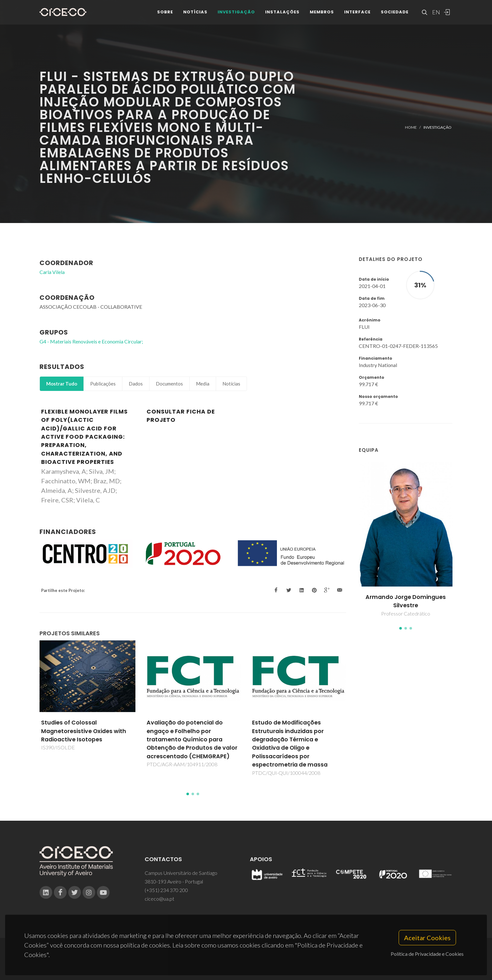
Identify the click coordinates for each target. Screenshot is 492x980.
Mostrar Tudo (62, 384)
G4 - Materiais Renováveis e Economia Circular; (91, 341)
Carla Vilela (52, 272)
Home (411, 127)
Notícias (195, 16)
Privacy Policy (246, 963)
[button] (401, 628)
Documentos (169, 384)
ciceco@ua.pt (159, 899)
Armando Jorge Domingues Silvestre (406, 601)
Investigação (236, 16)
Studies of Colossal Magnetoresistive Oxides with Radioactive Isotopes (84, 731)
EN (435, 16)
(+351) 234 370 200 (166, 890)
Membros (322, 16)
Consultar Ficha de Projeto (181, 416)
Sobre (165, 16)
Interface (357, 16)
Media (203, 384)
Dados (136, 384)
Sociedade (395, 16)
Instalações (282, 16)
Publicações (103, 384)
